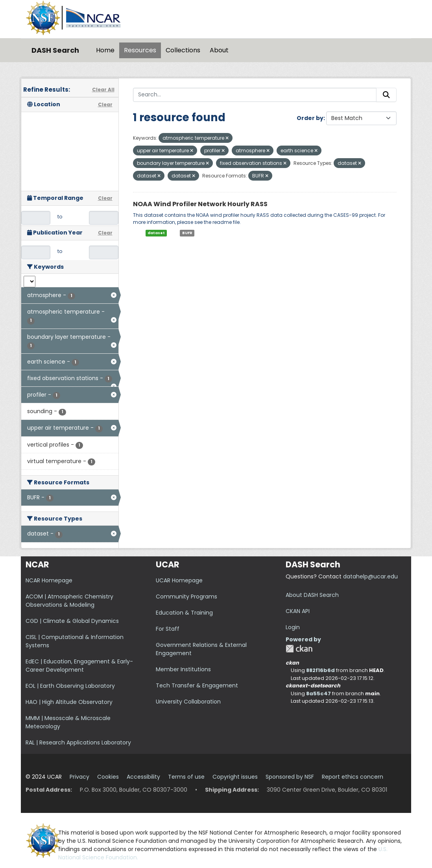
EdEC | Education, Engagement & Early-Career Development (79, 666)
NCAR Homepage (49, 580)
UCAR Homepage (179, 580)
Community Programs (186, 597)
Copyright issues (235, 777)
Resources (140, 50)
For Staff (168, 629)
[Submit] (386, 95)
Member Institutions (183, 669)
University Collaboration (188, 702)
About (219, 50)
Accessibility (143, 777)
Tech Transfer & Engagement (197, 685)
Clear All (103, 90)
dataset (156, 233)
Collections (183, 50)
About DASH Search (312, 595)
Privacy (79, 777)
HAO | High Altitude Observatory (69, 702)
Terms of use (186, 777)
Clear (105, 104)
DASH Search (55, 50)
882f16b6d (320, 670)
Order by (310, 118)
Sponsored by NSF (290, 777)
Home (105, 50)
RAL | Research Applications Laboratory (78, 742)
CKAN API (298, 611)
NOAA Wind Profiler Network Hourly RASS (200, 204)
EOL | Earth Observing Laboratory (70, 686)
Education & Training (184, 613)
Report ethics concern (353, 777)
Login (293, 627)
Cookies (108, 777)
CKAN (299, 649)
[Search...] (255, 95)
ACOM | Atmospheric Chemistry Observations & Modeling (69, 601)
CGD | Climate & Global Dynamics (72, 621)
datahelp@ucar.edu (370, 576)
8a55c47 (318, 693)
